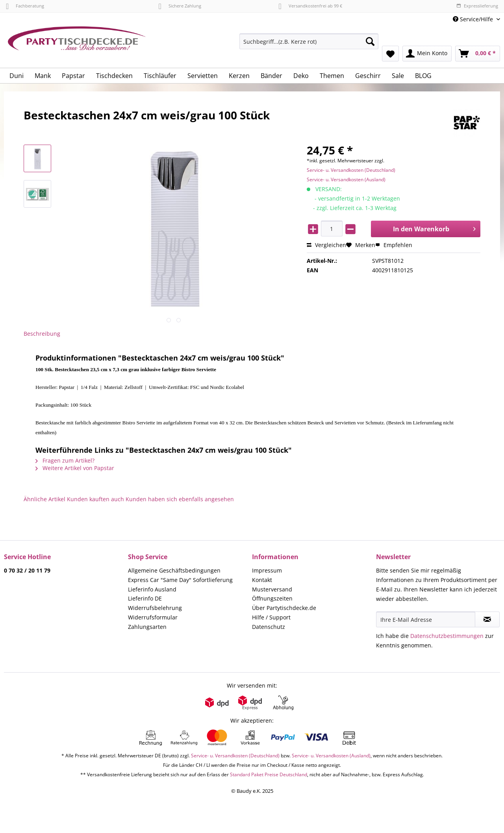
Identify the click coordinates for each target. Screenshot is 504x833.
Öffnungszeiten (272, 598)
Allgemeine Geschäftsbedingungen (174, 570)
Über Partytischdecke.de (284, 608)
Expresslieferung (477, 6)
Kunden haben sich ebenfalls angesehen (180, 499)
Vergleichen (326, 245)
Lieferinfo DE (145, 598)
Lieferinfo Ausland (152, 589)
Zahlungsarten (147, 627)
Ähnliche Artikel (44, 499)
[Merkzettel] (390, 54)
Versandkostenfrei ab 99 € (310, 6)
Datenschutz (269, 627)
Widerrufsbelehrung (155, 608)
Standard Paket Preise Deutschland (269, 774)
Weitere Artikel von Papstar (75, 468)
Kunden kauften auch (95, 499)
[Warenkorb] (478, 54)
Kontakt (262, 580)
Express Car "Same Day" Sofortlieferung (180, 580)
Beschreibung (42, 334)
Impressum (267, 570)
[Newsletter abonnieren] (487, 619)
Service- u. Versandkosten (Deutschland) (351, 170)
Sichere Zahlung (180, 6)
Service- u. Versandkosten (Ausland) (346, 179)
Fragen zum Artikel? (65, 460)
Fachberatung (25, 6)
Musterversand (272, 589)
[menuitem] (309, 45)
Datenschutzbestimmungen (447, 636)
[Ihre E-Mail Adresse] (426, 619)
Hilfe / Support (271, 617)
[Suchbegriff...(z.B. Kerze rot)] (309, 41)
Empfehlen (394, 245)
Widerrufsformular (153, 617)
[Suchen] (370, 41)
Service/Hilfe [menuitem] (474, 19)
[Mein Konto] (427, 54)
